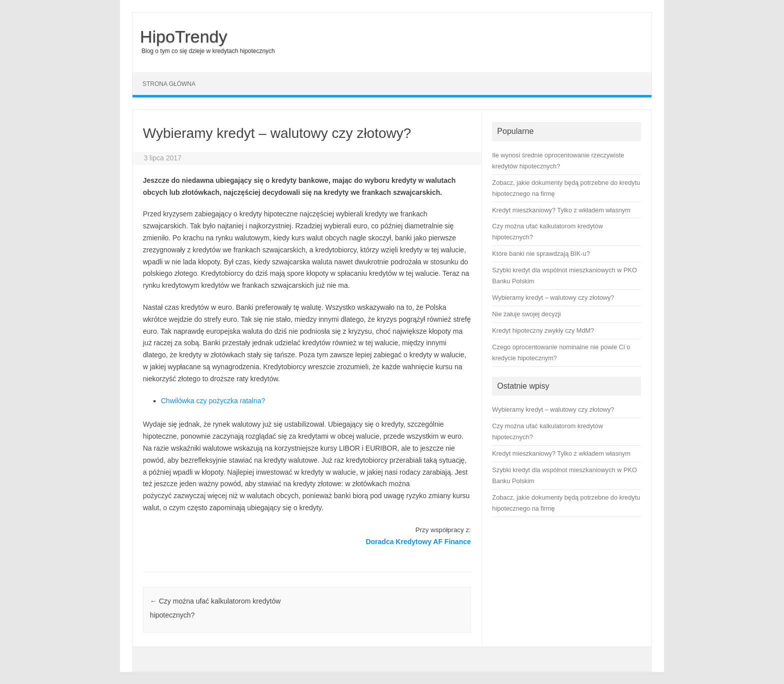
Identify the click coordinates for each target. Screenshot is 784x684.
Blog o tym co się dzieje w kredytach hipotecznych (208, 51)
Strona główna (169, 84)
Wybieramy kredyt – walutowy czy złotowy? (553, 409)
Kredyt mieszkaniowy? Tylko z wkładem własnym (561, 453)
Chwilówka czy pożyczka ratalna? (213, 401)
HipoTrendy (183, 36)
